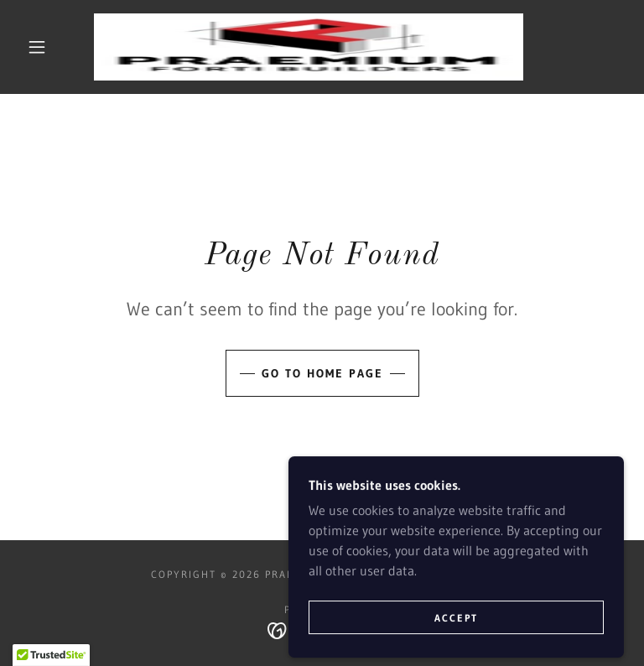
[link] (309, 47)
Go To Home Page (322, 373)
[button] (37, 47)
